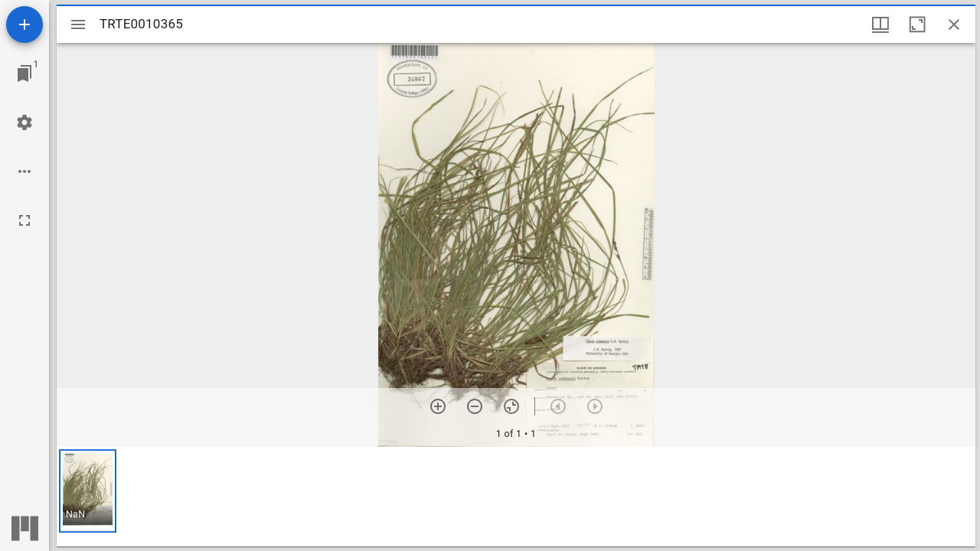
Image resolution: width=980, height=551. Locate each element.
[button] (88, 491)
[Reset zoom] (511, 406)
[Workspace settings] (24, 122)
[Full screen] (24, 220)
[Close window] (954, 24)
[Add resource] (24, 24)
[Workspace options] (24, 171)
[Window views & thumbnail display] (880, 24)
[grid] (516, 497)
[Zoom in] (438, 406)
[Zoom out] (475, 406)
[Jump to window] (24, 73)
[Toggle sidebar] (78, 24)
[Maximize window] (917, 24)
